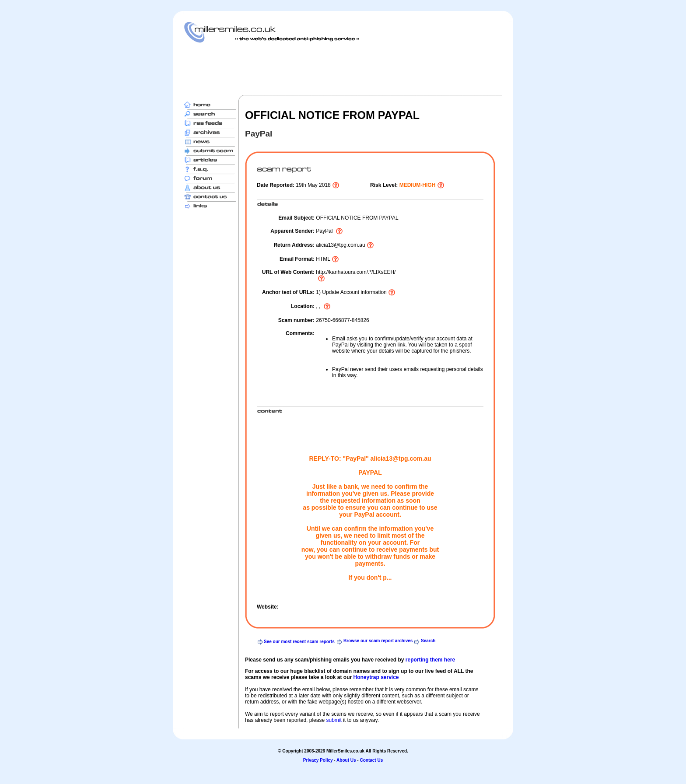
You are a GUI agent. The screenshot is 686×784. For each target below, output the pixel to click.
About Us (346, 760)
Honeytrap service (376, 677)
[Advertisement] (343, 69)
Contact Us (371, 760)
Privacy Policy (318, 760)
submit (334, 720)
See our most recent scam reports (299, 642)
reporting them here (430, 660)
